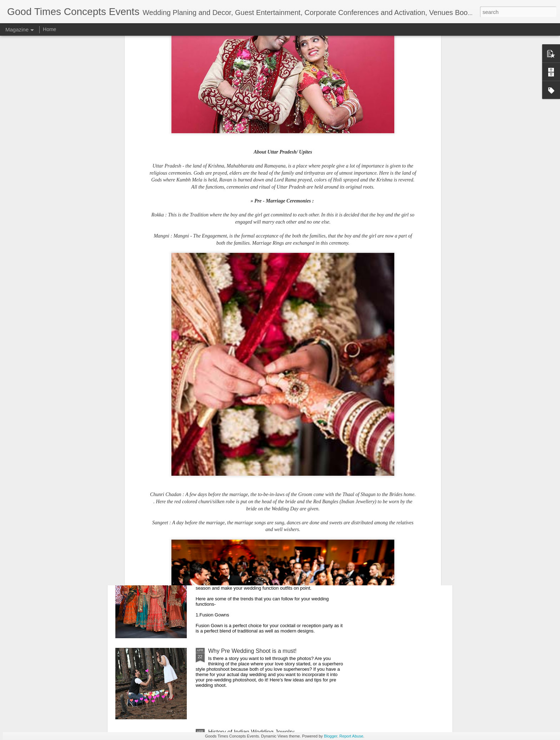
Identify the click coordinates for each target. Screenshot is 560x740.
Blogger (331, 736)
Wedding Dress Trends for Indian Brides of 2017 (269, 570)
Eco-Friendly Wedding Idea (243, 489)
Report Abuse (351, 736)
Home (49, 29)
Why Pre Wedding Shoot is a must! (252, 651)
